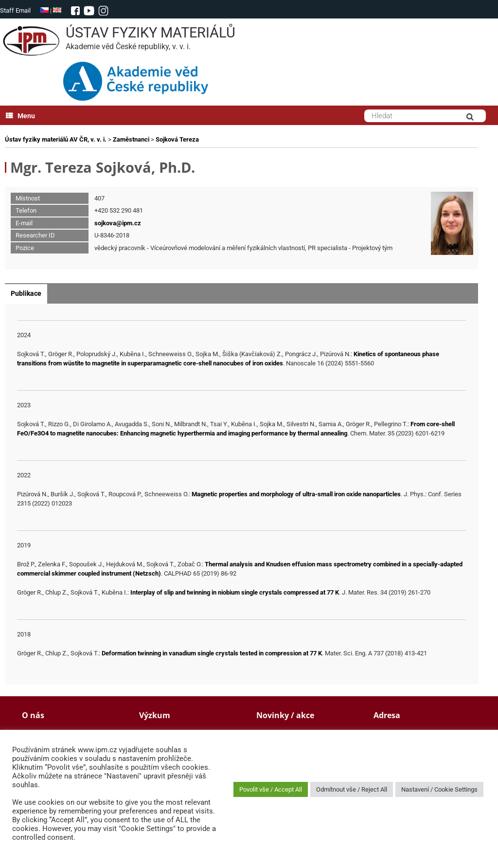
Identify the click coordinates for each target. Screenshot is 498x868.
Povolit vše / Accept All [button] (271, 789)
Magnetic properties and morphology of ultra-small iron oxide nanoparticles (296, 494)
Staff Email (15, 10)
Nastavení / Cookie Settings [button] (439, 789)
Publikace (26, 293)
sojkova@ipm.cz (118, 223)
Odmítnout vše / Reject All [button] (352, 789)
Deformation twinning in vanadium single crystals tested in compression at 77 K (212, 653)
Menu (20, 116)
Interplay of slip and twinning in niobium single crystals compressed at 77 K (235, 592)
